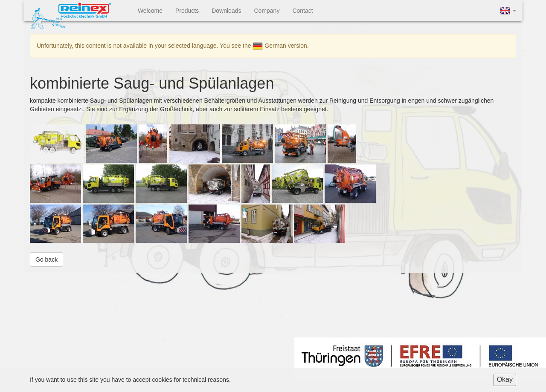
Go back (46, 259)
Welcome (150, 11)
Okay (505, 379)
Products (187, 11)
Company (267, 11)
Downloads (226, 11)
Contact (302, 11)
